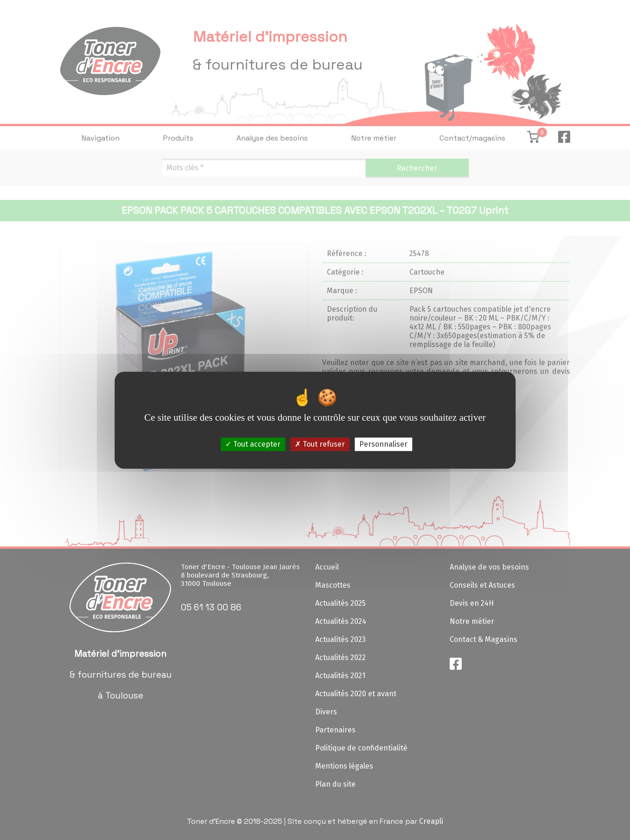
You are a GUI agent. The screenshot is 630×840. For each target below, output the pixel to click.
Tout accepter (253, 444)
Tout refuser (320, 444)
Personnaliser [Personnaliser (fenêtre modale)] (383, 444)
